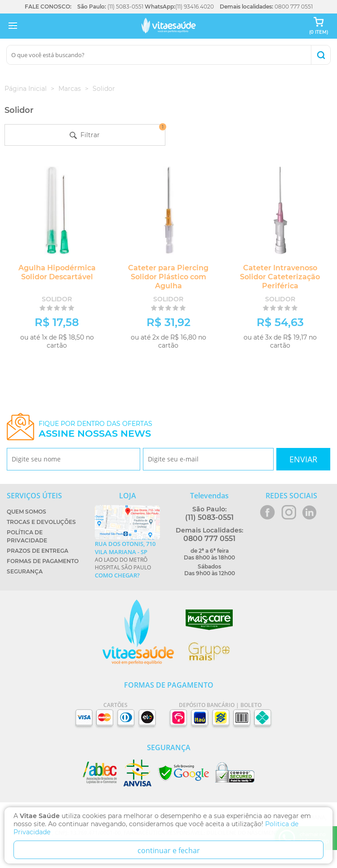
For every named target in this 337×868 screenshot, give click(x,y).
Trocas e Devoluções (41, 522)
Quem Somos (27, 512)
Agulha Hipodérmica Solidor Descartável (57, 272)
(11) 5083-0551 (125, 7)
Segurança (25, 571)
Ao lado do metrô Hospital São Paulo (127, 559)
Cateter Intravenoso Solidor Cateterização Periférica (280, 277)
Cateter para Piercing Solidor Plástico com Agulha (168, 277)
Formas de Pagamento (43, 561)
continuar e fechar (169, 850)
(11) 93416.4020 (195, 7)
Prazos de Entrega (38, 551)
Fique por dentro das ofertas (95, 429)
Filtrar (117, 132)
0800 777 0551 (294, 7)
